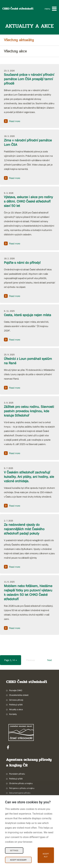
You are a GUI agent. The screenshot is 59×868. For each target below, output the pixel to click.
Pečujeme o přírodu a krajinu (22, 788)
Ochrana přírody (16, 700)
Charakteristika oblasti (19, 695)
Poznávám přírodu (17, 774)
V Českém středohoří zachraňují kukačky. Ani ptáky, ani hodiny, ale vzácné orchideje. (29, 477)
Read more (12, 121)
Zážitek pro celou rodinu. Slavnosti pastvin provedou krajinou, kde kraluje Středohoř (29, 411)
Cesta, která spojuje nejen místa (28, 315)
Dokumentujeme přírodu (20, 793)
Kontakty (13, 714)
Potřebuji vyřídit (16, 705)
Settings (14, 850)
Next (49, 660)
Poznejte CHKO (16, 690)
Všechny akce (15, 51)
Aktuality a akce (16, 709)
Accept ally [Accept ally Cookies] (46, 855)
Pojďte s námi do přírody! (22, 263)
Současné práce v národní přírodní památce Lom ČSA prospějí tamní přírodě (29, 79)
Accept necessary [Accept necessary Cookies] (18, 860)
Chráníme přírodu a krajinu (21, 783)
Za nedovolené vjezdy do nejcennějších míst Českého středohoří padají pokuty (24, 529)
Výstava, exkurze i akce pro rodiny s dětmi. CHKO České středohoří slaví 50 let (28, 201)
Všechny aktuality (19, 40)
